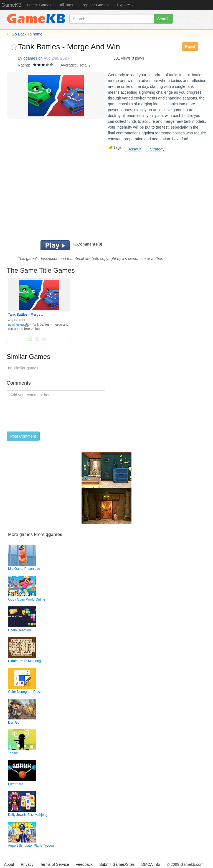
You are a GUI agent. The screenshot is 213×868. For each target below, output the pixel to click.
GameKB (12, 5)
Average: (68, 65)
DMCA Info (151, 864)
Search (163, 19)
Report (190, 47)
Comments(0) (88, 244)
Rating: (24, 65)
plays (140, 58)
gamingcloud (18, 325)
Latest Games (39, 5)
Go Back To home (27, 34)
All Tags (66, 5)
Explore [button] (125, 5)
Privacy (27, 864)
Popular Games (95, 5)
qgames (30, 58)
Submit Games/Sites (117, 864)
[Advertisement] (87, 196)
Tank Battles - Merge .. (26, 315)
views (126, 58)
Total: (84, 65)
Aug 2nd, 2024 (56, 58)
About (9, 864)
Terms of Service (54, 864)
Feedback (84, 864)
